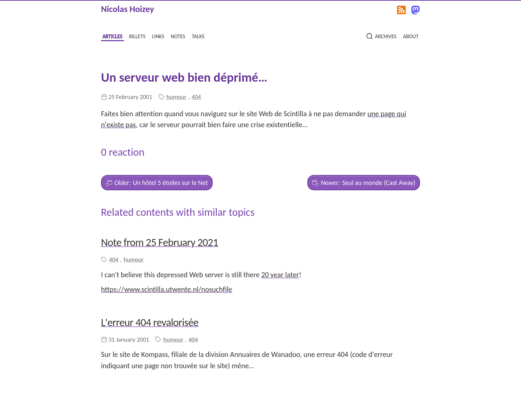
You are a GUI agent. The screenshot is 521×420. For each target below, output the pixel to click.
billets (137, 36)
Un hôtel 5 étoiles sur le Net (157, 183)
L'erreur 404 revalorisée (150, 323)
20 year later (280, 275)
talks (198, 36)
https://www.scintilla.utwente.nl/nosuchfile (167, 289)
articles (112, 36)
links (158, 36)
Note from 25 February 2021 (160, 243)
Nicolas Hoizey (128, 9)
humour (176, 97)
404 (196, 97)
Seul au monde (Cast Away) (364, 183)
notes (178, 36)
